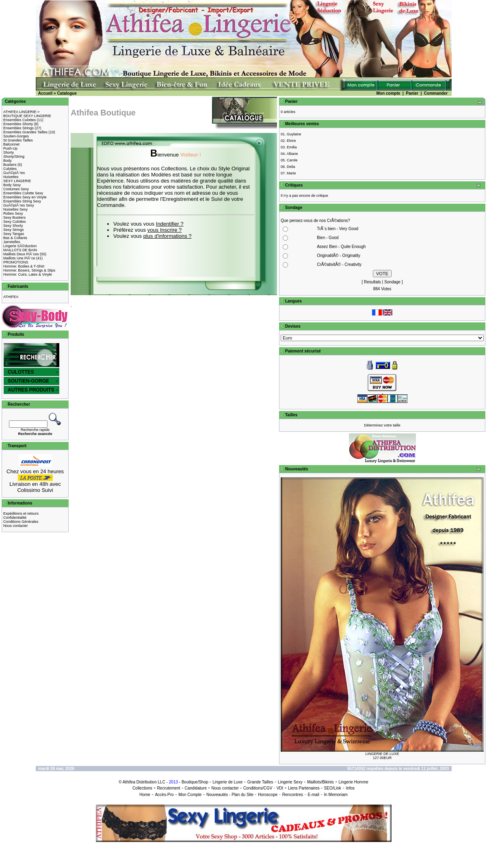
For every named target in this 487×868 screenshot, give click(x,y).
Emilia (292, 147)
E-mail (314, 795)
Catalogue (67, 93)
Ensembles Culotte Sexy (23, 193)
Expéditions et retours (21, 513)
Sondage (392, 282)
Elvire (291, 141)
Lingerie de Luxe (227, 782)
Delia (291, 167)
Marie (291, 173)
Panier (412, 93)
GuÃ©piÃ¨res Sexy (19, 205)
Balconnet (11, 144)
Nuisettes (11, 177)
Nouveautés (217, 795)
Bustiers (10, 165)
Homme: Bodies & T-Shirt (24, 266)
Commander (436, 93)
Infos (350, 788)
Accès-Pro (164, 795)
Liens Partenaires (304, 788)
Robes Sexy (13, 213)
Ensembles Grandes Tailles (25, 132)
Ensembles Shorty (18, 124)
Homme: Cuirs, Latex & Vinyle (28, 274)
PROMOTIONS (16, 262)
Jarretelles (12, 242)
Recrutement (168, 788)
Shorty (9, 152)
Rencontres (293, 795)
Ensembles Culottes (19, 120)
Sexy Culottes (15, 222)
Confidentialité (15, 518)
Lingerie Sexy (290, 782)
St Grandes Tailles (18, 140)
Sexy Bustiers (14, 218)
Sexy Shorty (13, 226)
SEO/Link (333, 788)
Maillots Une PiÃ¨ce (19, 258)
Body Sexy (12, 185)
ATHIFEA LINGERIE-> (22, 112)
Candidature (195, 788)
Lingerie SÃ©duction (20, 246)
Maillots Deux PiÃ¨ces (21, 254)
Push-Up (10, 148)
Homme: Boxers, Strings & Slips (29, 270)
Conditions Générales (21, 522)
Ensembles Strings (18, 128)
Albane (292, 154)
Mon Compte (190, 795)
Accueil (45, 93)
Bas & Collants (15, 238)
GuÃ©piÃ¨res (14, 173)
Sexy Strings (14, 230)
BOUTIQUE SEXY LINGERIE (27, 116)
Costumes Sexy (16, 189)
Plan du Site (242, 795)
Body (8, 161)
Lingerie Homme (353, 782)
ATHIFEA (11, 297)
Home (145, 795)
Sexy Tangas (14, 234)
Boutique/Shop (195, 782)
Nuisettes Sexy (15, 209)
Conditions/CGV (258, 788)
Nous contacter (16, 526)
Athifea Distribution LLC (144, 782)
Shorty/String (14, 157)
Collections (142, 788)
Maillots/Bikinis (320, 782)
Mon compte (388, 93)
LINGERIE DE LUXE (382, 754)
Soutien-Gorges (16, 136)
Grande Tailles (260, 782)
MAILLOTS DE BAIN (20, 250)
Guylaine (294, 134)
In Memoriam (335, 795)
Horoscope (268, 795)
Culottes (10, 169)
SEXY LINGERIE (17, 181)
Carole (292, 160)
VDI (280, 788)
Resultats (372, 282)
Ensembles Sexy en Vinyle (25, 197)
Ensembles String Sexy (22, 201)
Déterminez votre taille (382, 425)
